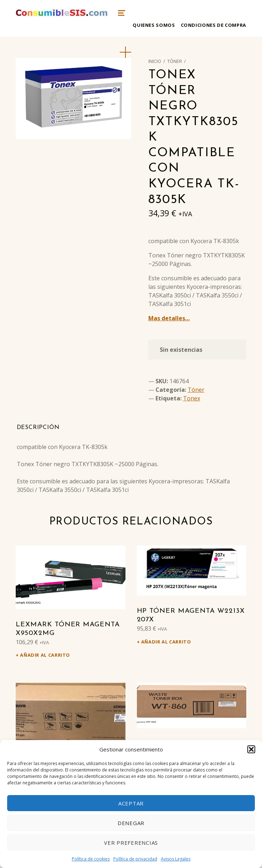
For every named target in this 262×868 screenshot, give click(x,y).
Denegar (131, 823)
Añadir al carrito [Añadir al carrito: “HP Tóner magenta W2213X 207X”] (166, 642)
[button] (251, 749)
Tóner (175, 61)
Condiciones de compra (214, 25)
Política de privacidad (135, 859)
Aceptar (131, 803)
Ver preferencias (131, 843)
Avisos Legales (176, 859)
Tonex (192, 398)
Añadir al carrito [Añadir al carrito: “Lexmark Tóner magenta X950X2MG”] (45, 655)
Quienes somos (154, 25)
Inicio (155, 61)
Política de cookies (91, 859)
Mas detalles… (169, 318)
